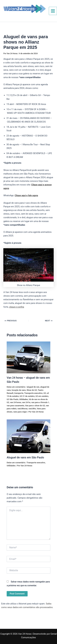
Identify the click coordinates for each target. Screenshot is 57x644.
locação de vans (19, 390)
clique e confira (17, 307)
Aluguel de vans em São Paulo (25, 457)
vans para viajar (20, 412)
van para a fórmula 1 (40, 402)
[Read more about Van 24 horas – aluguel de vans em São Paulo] (28, 357)
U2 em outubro (42, 396)
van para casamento (15, 406)
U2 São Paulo (12, 399)
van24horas (23, 409)
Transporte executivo (33, 393)
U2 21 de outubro (27, 396)
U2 (45, 393)
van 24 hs (26, 402)
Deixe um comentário (16, 387)
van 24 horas (16, 402)
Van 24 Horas (14, 15)
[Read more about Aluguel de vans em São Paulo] (28, 436)
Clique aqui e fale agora (26, 195)
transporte (19, 393)
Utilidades (24, 399)
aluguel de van (33, 387)
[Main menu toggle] (53, 11)
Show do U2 (32, 390)
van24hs (32, 409)
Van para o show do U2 (35, 406)
